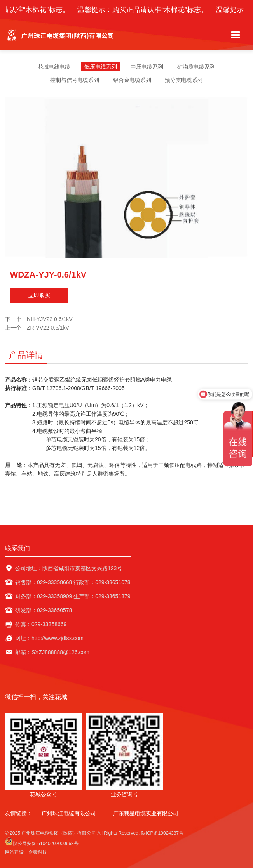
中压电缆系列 (147, 67)
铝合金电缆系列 (132, 80)
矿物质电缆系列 (196, 67)
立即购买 (39, 295)
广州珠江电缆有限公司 (69, 813)
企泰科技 (38, 852)
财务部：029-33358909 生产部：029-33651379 (73, 596)
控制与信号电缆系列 (75, 80)
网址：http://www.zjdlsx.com (49, 638)
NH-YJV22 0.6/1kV (50, 319)
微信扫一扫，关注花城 (36, 697)
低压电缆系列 (101, 67)
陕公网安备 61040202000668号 (42, 842)
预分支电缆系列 (184, 80)
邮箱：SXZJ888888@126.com (52, 652)
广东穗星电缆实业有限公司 (146, 813)
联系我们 (17, 548)
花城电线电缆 (54, 67)
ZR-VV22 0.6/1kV (48, 328)
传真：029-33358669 (41, 624)
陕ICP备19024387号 (162, 833)
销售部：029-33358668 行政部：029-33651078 (73, 582)
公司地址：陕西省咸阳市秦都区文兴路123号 (69, 568)
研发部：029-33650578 (44, 610)
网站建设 (14, 852)
